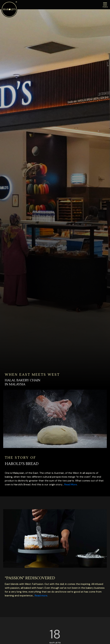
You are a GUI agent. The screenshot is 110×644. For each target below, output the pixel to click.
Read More (71, 484)
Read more (41, 596)
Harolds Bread (9, 9)
